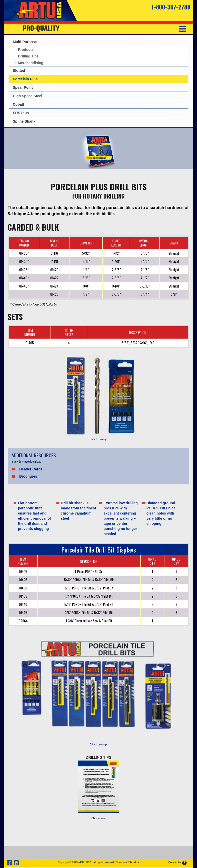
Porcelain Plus (25, 79)
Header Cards (31, 469)
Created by (175, 862)
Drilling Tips (28, 56)
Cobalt (18, 104)
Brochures (28, 476)
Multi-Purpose (25, 42)
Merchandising (31, 63)
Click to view (98, 818)
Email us (134, 862)
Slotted (19, 71)
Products (26, 50)
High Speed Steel (27, 96)
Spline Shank (24, 121)
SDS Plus (21, 113)
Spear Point (23, 87)
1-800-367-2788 (171, 7)
